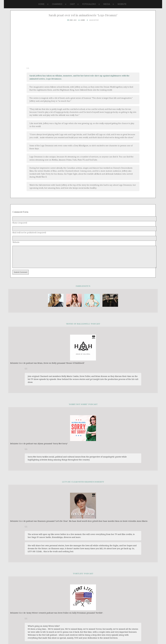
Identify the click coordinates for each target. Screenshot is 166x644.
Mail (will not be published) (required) (29, 233)
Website (122, 4)
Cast (72, 4)
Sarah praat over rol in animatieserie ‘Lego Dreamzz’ (83, 15)
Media (107, 4)
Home (41, 4)
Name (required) (20, 223)
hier (21, 367)
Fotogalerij (89, 4)
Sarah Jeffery (94, 20)
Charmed (57, 4)
